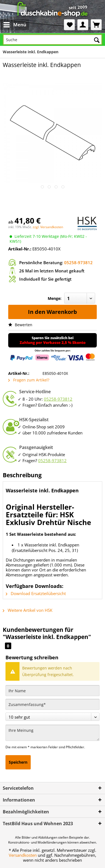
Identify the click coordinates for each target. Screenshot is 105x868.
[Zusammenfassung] (52, 704)
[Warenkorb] (96, 25)
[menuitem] (11, 25)
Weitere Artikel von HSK (28, 610)
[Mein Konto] (83, 25)
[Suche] (52, 40)
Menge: (55, 298)
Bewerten (20, 325)
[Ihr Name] (52, 691)
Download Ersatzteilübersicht (36, 593)
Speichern (18, 762)
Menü (15, 24)
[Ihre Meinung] (52, 733)
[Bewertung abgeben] (52, 717)
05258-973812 (78, 263)
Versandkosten (23, 855)
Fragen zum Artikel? (29, 380)
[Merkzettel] (69, 25)
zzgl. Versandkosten (48, 227)
